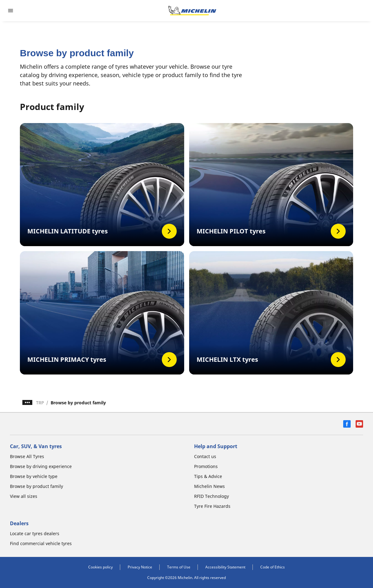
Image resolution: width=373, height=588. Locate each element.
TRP (40, 403)
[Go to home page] (192, 11)
